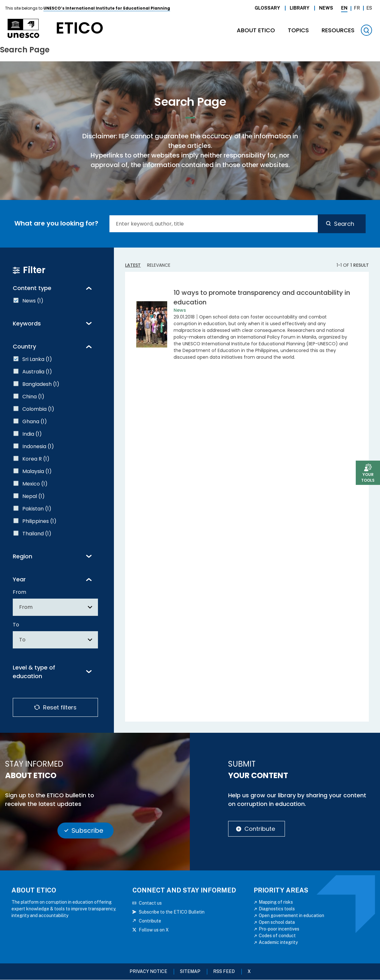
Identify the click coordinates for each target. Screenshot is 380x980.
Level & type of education (34, 672)
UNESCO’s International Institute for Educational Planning (107, 8)
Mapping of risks (276, 902)
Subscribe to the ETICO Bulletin (172, 912)
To (16, 625)
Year (19, 579)
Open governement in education (291, 915)
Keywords (27, 323)
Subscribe (87, 831)
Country (24, 346)
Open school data (277, 922)
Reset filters (60, 707)
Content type (32, 288)
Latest (133, 265)
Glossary (267, 8)
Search (344, 224)
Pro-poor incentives (279, 929)
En (344, 8)
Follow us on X (154, 930)
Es (369, 8)
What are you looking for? (56, 223)
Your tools (368, 477)
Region (22, 556)
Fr (357, 8)
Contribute (260, 829)
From (19, 592)
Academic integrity (278, 942)
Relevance (159, 265)
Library (300, 8)
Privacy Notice (148, 971)
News (326, 8)
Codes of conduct (277, 936)
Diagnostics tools (277, 909)
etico (80, 28)
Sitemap (190, 971)
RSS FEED (224, 971)
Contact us (150, 903)
